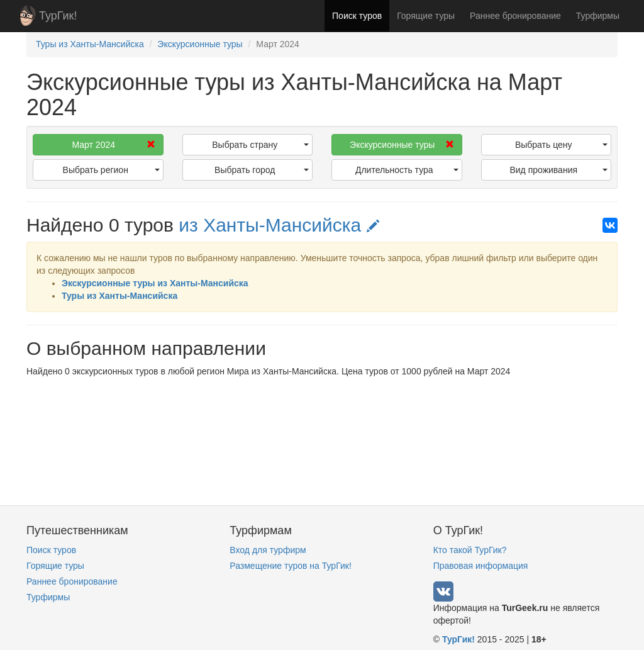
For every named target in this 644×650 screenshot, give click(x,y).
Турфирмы (598, 16)
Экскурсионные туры (402, 145)
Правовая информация (481, 566)
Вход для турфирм (268, 550)
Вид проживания (558, 170)
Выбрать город (262, 170)
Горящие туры (426, 16)
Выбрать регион (111, 170)
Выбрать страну (260, 145)
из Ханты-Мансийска (279, 225)
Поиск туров (357, 16)
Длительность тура (407, 170)
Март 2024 (113, 145)
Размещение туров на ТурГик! (290, 566)
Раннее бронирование (515, 16)
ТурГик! (58, 16)
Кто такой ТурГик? (470, 550)
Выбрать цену (561, 145)
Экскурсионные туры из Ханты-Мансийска (155, 283)
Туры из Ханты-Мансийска (119, 296)
